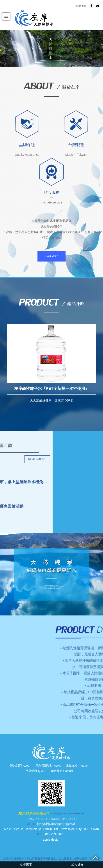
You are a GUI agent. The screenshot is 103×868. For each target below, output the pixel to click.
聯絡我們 (62, 771)
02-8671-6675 (55, 834)
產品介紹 (77, 765)
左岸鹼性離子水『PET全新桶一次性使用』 (52, 389)
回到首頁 (81, 6)
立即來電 (26, 864)
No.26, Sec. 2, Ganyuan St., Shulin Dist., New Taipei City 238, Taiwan (51, 829)
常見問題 (36, 771)
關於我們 (20, 765)
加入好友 (77, 864)
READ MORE (52, 256)
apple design (51, 840)
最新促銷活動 (48, 765)
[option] (51, 49)
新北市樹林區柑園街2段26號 (56, 824)
